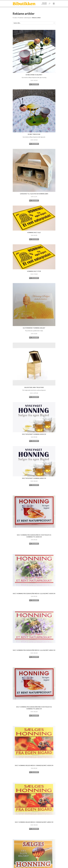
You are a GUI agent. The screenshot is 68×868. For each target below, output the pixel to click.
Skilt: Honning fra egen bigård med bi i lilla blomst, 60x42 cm (34, 650)
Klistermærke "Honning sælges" (34, 328)
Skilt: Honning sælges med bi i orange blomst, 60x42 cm (34, 822)
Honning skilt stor (34, 271)
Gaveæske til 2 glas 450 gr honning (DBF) (34, 194)
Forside (15, 18)
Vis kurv (44, 3)
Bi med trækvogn (34, 134)
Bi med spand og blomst (34, 75)
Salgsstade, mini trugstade (34, 387)
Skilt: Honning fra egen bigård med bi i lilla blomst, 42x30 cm (34, 593)
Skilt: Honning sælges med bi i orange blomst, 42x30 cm (34, 765)
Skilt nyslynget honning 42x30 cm (34, 434)
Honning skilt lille (34, 232)
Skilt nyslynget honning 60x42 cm (34, 478)
